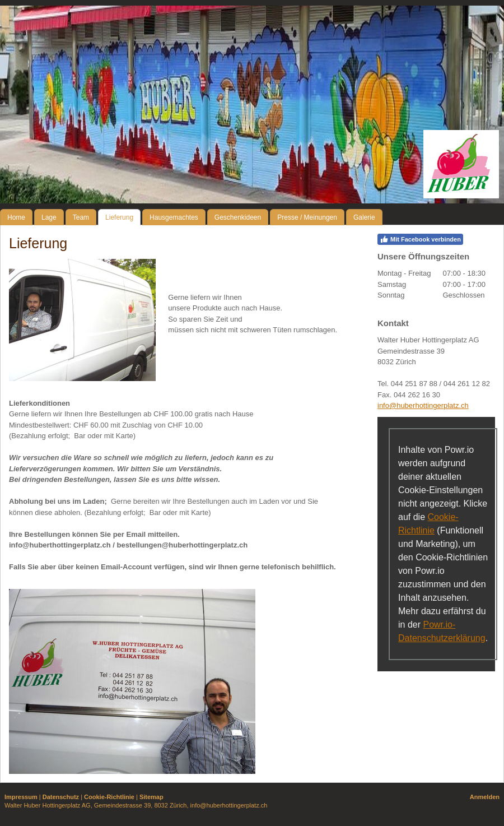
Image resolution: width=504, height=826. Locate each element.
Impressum (21, 797)
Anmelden (485, 797)
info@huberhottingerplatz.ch (423, 405)
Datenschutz (61, 797)
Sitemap (151, 797)
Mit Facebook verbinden (420, 239)
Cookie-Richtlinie (109, 797)
